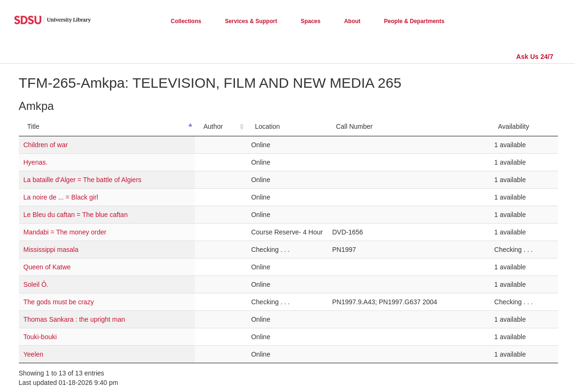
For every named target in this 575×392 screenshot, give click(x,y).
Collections (186, 21)
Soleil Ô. (36, 284)
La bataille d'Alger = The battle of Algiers (83, 180)
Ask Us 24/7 (535, 57)
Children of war (46, 145)
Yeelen (33, 354)
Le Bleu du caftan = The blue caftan (76, 215)
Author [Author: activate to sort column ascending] (213, 126)
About (352, 21)
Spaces (310, 21)
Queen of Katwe (47, 267)
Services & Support (251, 21)
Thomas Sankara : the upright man (75, 319)
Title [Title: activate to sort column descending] (33, 126)
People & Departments (414, 21)
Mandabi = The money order (65, 232)
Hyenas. (36, 162)
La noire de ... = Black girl (61, 197)
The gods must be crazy (59, 302)
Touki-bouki (40, 337)
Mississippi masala (51, 250)
